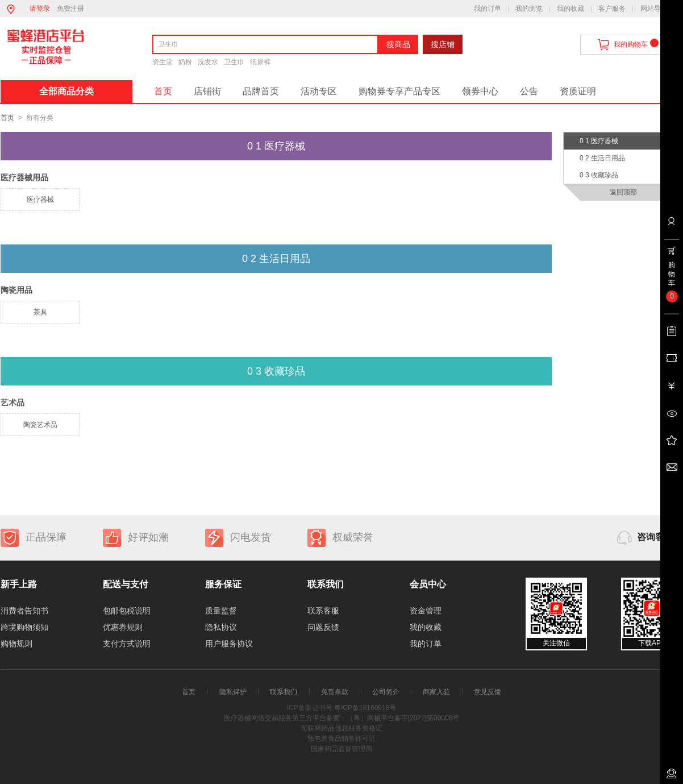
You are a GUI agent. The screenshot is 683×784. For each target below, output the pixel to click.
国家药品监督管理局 (342, 749)
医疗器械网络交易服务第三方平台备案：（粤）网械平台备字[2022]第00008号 (342, 718)
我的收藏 (570, 9)
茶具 (40, 312)
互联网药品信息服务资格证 (342, 728)
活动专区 (319, 91)
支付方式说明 (127, 644)
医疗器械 (40, 200)
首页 (163, 91)
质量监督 (221, 611)
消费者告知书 (24, 611)
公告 (529, 91)
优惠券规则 (123, 627)
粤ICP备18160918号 (365, 708)
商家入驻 (436, 692)
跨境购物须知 (24, 627)
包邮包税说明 (127, 611)
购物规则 (16, 644)
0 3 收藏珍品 (599, 175)
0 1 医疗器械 (599, 141)
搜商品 (398, 44)
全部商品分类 (66, 91)
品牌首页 (261, 91)
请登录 (40, 9)
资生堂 (163, 62)
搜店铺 (443, 44)
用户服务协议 (229, 644)
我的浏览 (529, 9)
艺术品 (13, 403)
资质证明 (578, 91)
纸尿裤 (260, 62)
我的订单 (488, 9)
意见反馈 (488, 692)
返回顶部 (623, 192)
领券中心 (480, 91)
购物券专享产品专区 (399, 91)
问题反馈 (323, 627)
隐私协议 (221, 627)
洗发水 (208, 62)
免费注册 (70, 9)
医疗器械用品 (24, 177)
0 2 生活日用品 (602, 158)
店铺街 (207, 91)
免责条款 (335, 692)
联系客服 (323, 611)
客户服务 (612, 9)
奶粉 (185, 62)
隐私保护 (233, 692)
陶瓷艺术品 (40, 425)
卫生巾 (234, 62)
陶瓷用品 (16, 290)
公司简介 (386, 692)
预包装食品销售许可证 (342, 739)
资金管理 (426, 611)
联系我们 (284, 692)
